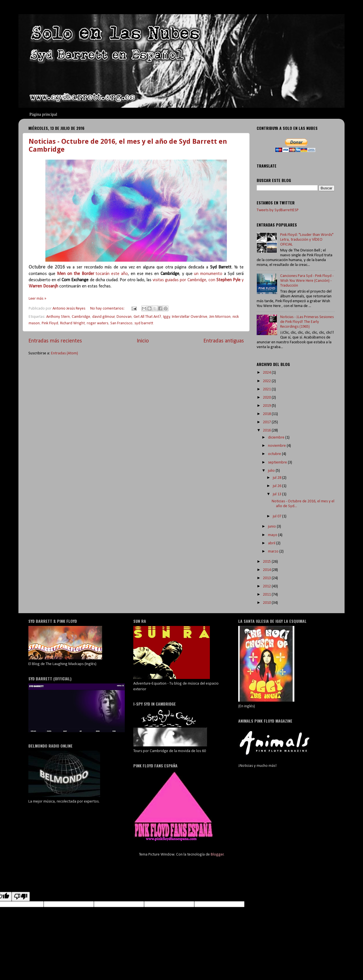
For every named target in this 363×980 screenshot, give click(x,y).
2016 (267, 430)
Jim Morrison (220, 317)
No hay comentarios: (108, 309)
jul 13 (277, 494)
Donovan (124, 317)
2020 (267, 398)
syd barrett (144, 323)
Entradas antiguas (224, 341)
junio (272, 527)
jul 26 (277, 486)
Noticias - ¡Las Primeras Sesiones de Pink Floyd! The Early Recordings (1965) (307, 322)
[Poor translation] (21, 897)
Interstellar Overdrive (190, 317)
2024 (267, 373)
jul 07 (277, 516)
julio (272, 471)
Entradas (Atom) (65, 353)
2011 (267, 595)
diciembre (277, 438)
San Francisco (121, 323)
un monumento (209, 274)
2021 (267, 389)
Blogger (217, 855)
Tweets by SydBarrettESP (278, 210)
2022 (267, 381)
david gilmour (104, 317)
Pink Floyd (50, 323)
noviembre (277, 446)
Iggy (167, 317)
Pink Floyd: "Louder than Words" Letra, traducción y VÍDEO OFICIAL (307, 240)
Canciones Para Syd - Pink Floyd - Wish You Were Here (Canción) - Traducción (307, 281)
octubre (275, 454)
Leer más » (37, 299)
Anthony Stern (58, 317)
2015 (267, 562)
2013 (267, 578)
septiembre (278, 463)
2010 (267, 603)
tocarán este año (92, 274)
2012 (267, 586)
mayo (273, 535)
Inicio (143, 341)
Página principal (43, 114)
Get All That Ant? (147, 317)
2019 (267, 406)
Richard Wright (72, 323)
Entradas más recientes (55, 341)
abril (272, 543)
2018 (267, 414)
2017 (267, 422)
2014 (267, 570)
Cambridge (81, 317)
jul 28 (277, 478)
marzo (274, 552)
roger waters (98, 323)
